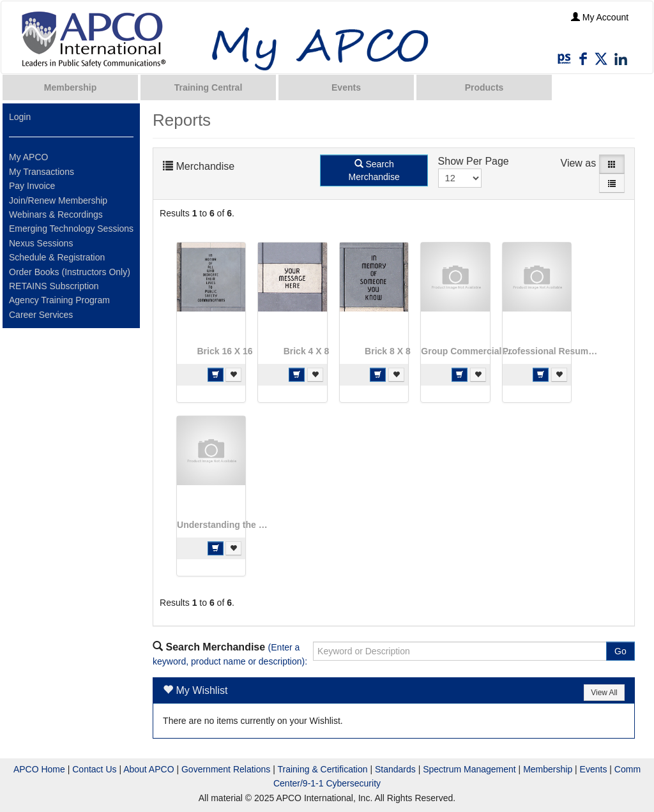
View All (604, 693)
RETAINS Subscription (54, 286)
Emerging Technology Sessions (71, 229)
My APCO (28, 157)
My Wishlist (202, 690)
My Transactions (42, 172)
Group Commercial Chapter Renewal (469, 351)
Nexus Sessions (41, 243)
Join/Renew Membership (58, 200)
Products (484, 87)
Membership (70, 87)
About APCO (148, 769)
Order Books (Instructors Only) (70, 272)
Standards (395, 769)
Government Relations (226, 769)
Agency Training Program (59, 300)
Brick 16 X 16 (224, 351)
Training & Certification (322, 769)
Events (346, 87)
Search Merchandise (374, 170)
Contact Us (94, 769)
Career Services (41, 315)
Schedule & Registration (57, 257)
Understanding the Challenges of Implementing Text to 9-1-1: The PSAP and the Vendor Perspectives (225, 525)
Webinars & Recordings (56, 214)
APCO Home (39, 769)
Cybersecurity (353, 783)
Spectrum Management (469, 769)
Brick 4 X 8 (307, 351)
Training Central (209, 87)
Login (20, 117)
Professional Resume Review (551, 351)
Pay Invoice (32, 186)
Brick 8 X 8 (388, 351)
